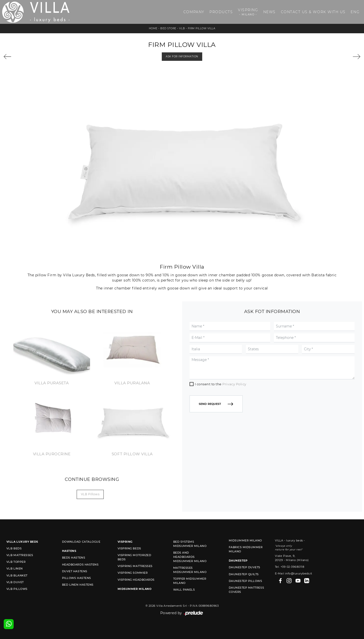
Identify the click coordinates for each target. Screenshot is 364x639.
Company (194, 12)
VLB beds (14, 548)
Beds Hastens (74, 558)
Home (153, 28)
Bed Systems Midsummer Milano (190, 544)
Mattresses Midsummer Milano (190, 570)
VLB (182, 28)
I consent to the (221, 384)
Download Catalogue (81, 542)
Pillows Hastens (77, 578)
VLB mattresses (20, 555)
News (269, 12)
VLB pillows (90, 494)
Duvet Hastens (75, 571)
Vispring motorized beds (134, 557)
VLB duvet (15, 582)
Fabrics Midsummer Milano (246, 549)
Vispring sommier (133, 573)
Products (221, 12)
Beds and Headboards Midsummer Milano (190, 557)
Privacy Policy (234, 384)
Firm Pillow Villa (202, 28)
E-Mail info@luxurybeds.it (294, 573)
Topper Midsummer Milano (190, 581)
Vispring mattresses (135, 566)
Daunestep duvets (245, 567)
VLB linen (15, 568)
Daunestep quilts (244, 574)
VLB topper (16, 562)
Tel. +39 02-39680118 (290, 567)
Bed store (168, 28)
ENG (355, 12)
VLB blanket (17, 575)
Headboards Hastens (80, 565)
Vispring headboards (136, 580)
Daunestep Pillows (246, 581)
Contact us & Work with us (313, 12)
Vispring (248, 12)
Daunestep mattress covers (246, 590)
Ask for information (182, 56)
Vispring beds (129, 548)
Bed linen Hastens (78, 585)
